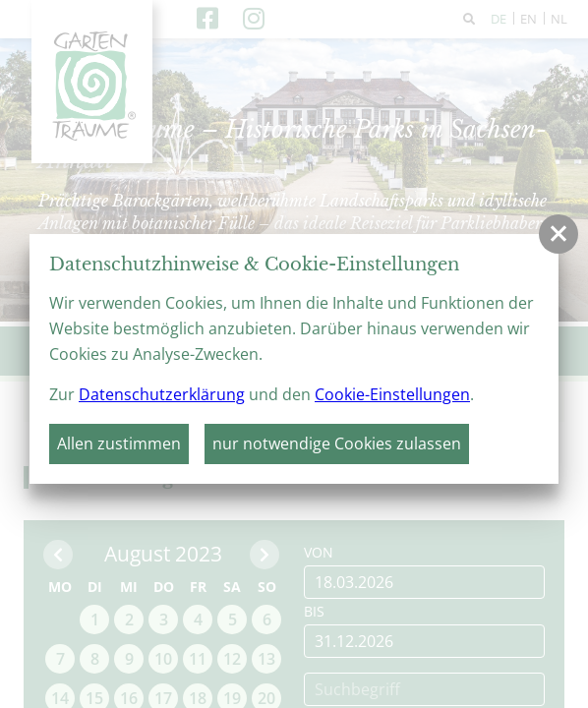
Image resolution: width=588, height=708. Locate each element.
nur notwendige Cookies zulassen (337, 443)
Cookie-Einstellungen (392, 394)
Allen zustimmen (119, 443)
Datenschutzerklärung (162, 394)
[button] (559, 234)
